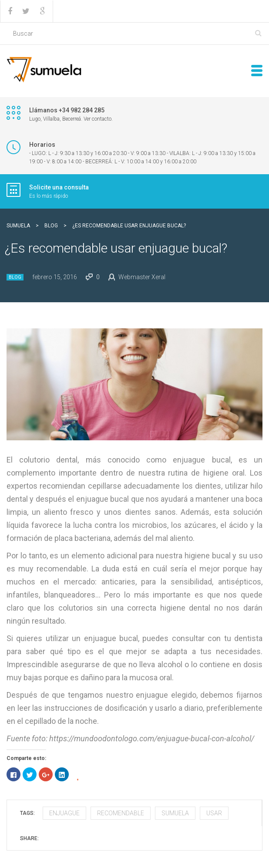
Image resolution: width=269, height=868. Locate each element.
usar (214, 813)
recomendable (121, 813)
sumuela (175, 813)
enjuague (64, 813)
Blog (15, 277)
